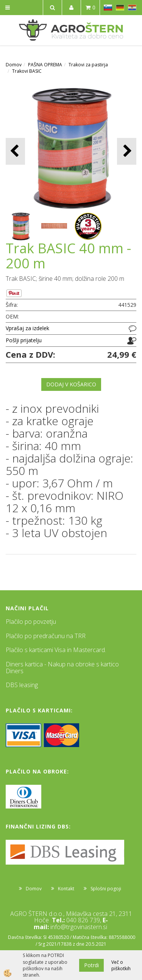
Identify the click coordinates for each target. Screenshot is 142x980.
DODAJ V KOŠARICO (71, 384)
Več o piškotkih (121, 965)
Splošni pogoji (106, 889)
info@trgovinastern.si (79, 927)
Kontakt (66, 889)
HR (132, 8)
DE (120, 8)
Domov (14, 65)
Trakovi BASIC (27, 71)
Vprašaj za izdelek (27, 328)
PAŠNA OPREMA (45, 65)
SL (108, 8)
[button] (127, 151)
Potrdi (91, 965)
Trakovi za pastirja (88, 65)
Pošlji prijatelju (24, 340)
